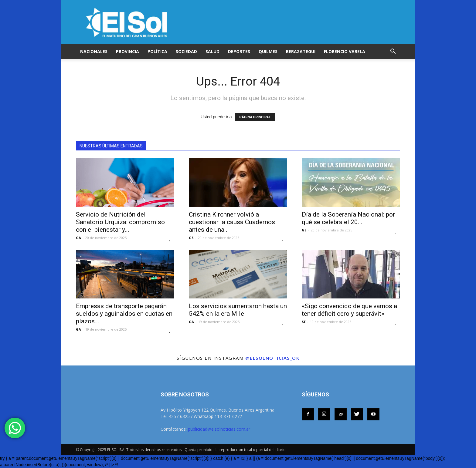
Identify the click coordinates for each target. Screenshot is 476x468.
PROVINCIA (127, 51)
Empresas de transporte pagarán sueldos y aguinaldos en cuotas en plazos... (124, 314)
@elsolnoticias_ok (272, 358)
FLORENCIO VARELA (345, 51)
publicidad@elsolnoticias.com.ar (219, 429)
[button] (393, 52)
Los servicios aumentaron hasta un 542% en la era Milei (238, 310)
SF (304, 322)
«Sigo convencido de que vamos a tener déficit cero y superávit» (349, 310)
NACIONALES (94, 51)
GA (78, 238)
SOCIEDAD (186, 51)
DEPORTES (239, 51)
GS (191, 238)
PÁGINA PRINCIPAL (255, 117)
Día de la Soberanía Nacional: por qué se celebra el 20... (348, 218)
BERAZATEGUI (301, 51)
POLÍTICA (157, 51)
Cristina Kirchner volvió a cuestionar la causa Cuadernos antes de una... (232, 222)
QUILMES (268, 51)
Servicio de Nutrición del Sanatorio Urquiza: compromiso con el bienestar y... (120, 222)
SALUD (212, 51)
